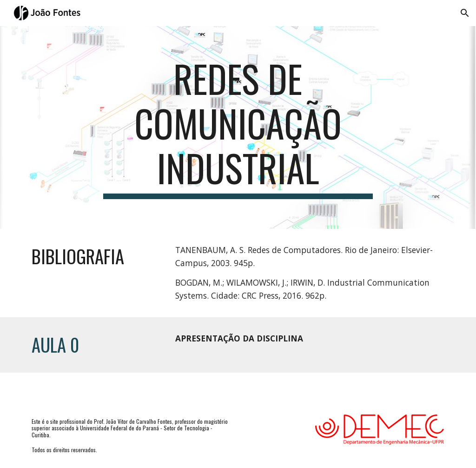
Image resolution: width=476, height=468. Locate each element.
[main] (238, 127)
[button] (465, 13)
